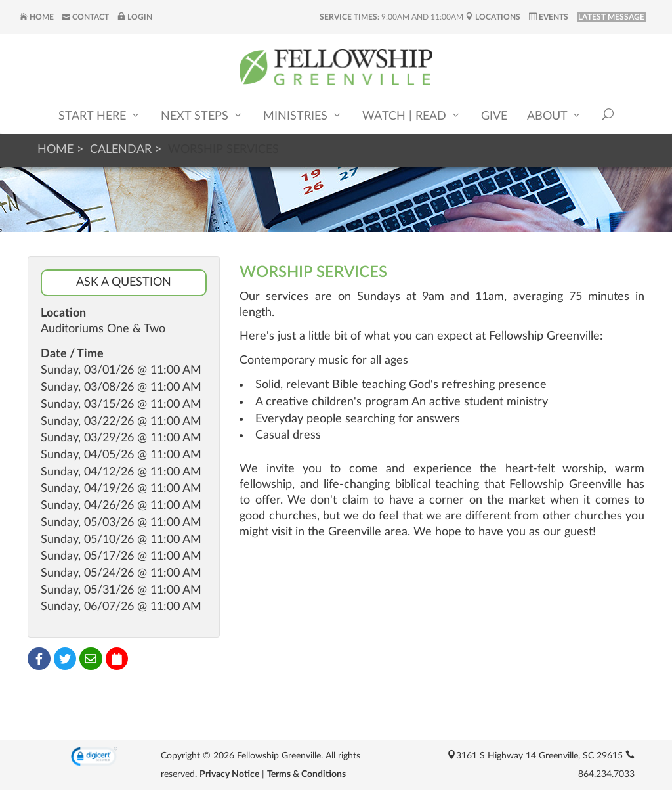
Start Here (100, 115)
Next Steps (202, 115)
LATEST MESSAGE (611, 17)
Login (135, 17)
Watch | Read (412, 115)
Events (549, 17)
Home (37, 17)
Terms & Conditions (306, 774)
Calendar (121, 150)
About (555, 115)
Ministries (303, 115)
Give (494, 116)
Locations (493, 17)
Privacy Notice (229, 774)
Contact (86, 17)
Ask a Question (124, 282)
